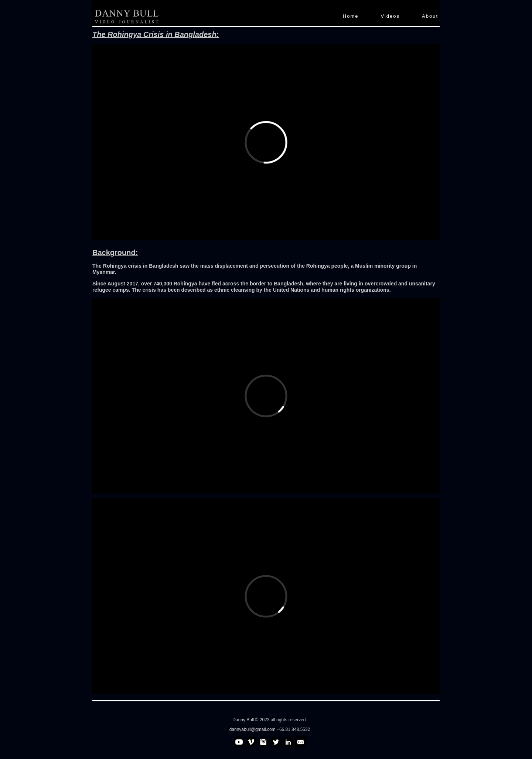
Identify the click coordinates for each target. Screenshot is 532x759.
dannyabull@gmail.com (253, 729)
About (430, 16)
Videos (391, 16)
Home (351, 16)
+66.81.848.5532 (293, 729)
